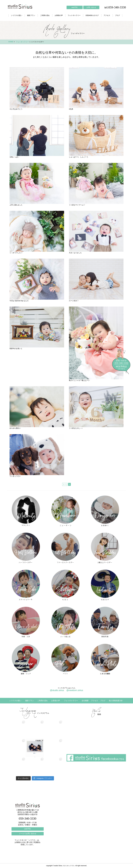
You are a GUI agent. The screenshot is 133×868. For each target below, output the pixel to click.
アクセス (107, 15)
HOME (11, 42)
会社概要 (85, 701)
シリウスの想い (17, 15)
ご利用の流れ (45, 15)
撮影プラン (31, 15)
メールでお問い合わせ (28, 834)
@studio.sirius (57, 690)
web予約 (75, 7)
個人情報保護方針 (116, 701)
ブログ (117, 15)
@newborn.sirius (75, 690)
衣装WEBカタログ (92, 15)
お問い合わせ (91, 7)
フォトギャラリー (74, 15)
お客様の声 (59, 15)
